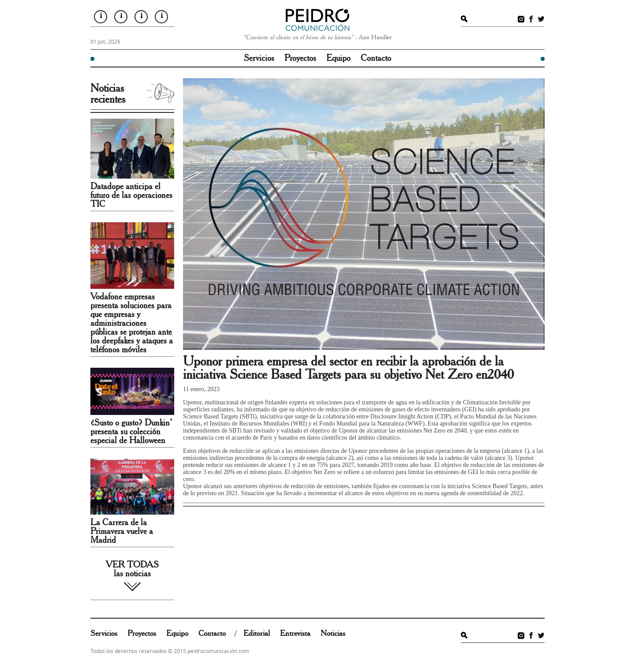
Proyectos (300, 58)
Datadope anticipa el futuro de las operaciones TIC (131, 195)
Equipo (338, 58)
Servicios (259, 58)
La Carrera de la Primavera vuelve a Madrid (122, 531)
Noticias (333, 634)
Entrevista (295, 634)
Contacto (376, 58)
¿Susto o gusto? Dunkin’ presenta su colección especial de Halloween (131, 432)
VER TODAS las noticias (132, 569)
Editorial (257, 634)
